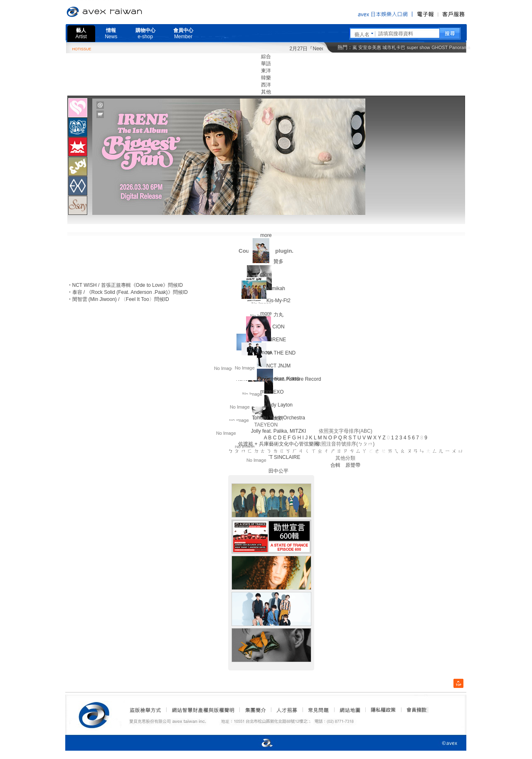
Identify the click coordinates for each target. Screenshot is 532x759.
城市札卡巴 (394, 47)
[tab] (78, 107)
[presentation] (78, 108)
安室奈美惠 (370, 47)
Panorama (460, 47)
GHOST (440, 47)
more (266, 235)
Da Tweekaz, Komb (278, 379)
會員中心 (183, 33)
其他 (266, 92)
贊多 (278, 261)
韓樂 (266, 78)
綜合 (266, 57)
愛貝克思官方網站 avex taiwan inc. (128, 12)
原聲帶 (353, 465)
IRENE (279, 340)
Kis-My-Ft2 (278, 301)
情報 (111, 33)
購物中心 (145, 33)
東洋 (266, 71)
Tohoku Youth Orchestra (278, 418)
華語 (266, 64)
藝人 (81, 33)
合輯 (335, 465)
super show (419, 47)
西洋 (266, 85)
